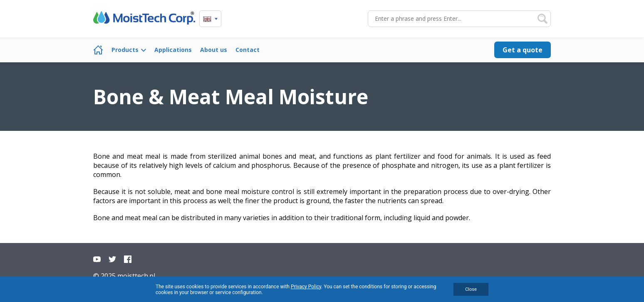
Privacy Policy (306, 287)
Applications (173, 50)
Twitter (112, 259)
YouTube (97, 259)
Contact (248, 50)
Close (471, 289)
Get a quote (523, 50)
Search (542, 19)
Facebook (128, 259)
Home (98, 50)
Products (125, 50)
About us (214, 50)
